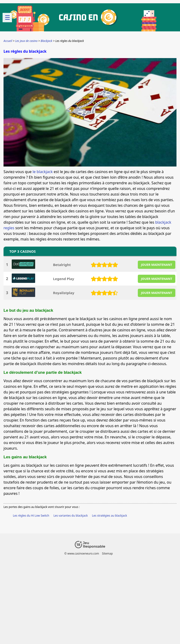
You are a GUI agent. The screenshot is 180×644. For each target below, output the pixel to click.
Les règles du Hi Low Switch (31, 516)
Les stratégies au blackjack (110, 516)
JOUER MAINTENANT (157, 265)
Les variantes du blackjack (71, 516)
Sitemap (107, 553)
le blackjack (43, 172)
